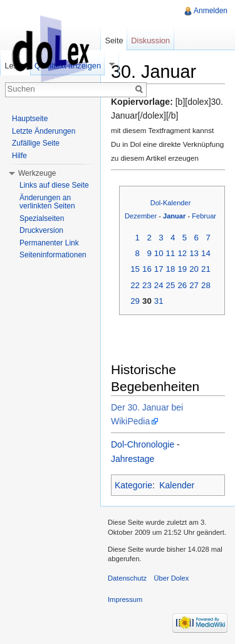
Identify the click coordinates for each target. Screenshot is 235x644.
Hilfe (19, 156)
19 (182, 269)
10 (159, 253)
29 (135, 301)
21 (206, 269)
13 (194, 253)
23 (147, 285)
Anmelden (211, 11)
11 (171, 253)
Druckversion (41, 230)
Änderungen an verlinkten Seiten (47, 202)
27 (194, 285)
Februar (204, 216)
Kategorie (133, 485)
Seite (114, 40)
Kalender (177, 485)
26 (182, 285)
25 (171, 285)
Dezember (141, 216)
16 (147, 269)
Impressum (125, 599)
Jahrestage (133, 459)
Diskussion (150, 40)
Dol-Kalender (171, 203)
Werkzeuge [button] (37, 173)
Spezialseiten (42, 218)
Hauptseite (30, 119)
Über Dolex (171, 578)
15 (135, 269)
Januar (174, 216)
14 (206, 253)
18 (171, 269)
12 (182, 253)
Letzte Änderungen (44, 131)
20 (194, 269)
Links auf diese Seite (54, 185)
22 (135, 285)
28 (206, 285)
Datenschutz (127, 578)
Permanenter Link (49, 243)
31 (159, 301)
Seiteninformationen (53, 255)
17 (159, 269)
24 (159, 285)
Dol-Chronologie (143, 444)
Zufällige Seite (36, 143)
